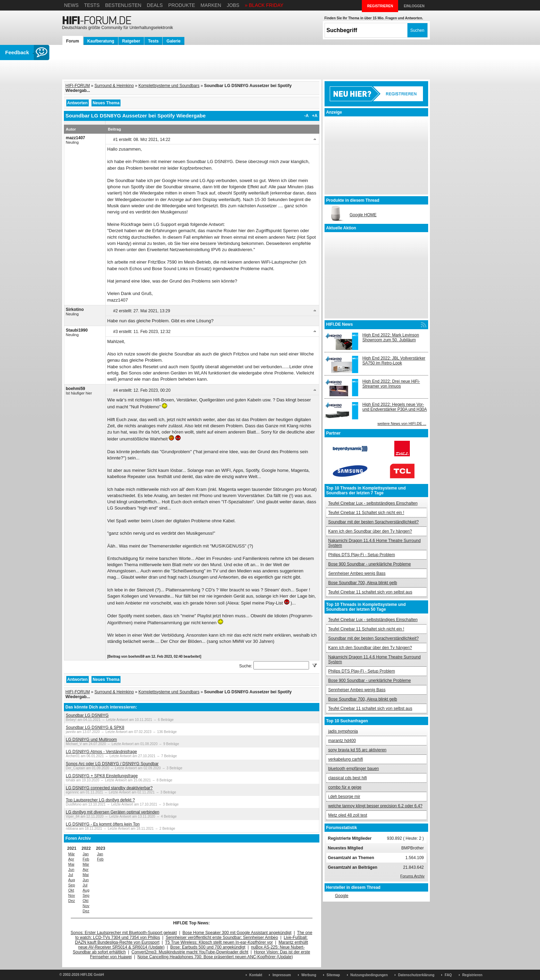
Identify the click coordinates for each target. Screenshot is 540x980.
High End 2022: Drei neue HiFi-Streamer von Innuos (391, 384)
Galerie (173, 41)
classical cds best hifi (348, 778)
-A (306, 116)
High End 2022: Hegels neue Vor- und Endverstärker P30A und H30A (395, 407)
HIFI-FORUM (78, 86)
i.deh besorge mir (344, 797)
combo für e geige (345, 787)
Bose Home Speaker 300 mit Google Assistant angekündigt (237, 933)
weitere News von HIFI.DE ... (402, 424)
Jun (71, 869)
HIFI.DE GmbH (92, 975)
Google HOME (363, 215)
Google (342, 896)
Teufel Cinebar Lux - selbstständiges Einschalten (373, 503)
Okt (71, 890)
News (71, 5)
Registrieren (472, 975)
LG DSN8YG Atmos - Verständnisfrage (102, 752)
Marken (211, 5)
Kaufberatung (101, 41)
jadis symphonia (343, 731)
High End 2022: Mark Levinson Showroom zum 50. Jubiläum (391, 337)
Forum (73, 41)
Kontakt (256, 975)
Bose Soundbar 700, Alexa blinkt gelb (363, 583)
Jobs (233, 5)
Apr (71, 859)
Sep (72, 885)
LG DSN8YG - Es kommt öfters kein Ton (103, 824)
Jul (71, 875)
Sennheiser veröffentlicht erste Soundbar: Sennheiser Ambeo (222, 938)
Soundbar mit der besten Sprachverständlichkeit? (374, 522)
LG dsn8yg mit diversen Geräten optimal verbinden (113, 812)
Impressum (282, 975)
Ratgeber (131, 41)
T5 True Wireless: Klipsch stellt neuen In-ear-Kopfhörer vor (219, 942)
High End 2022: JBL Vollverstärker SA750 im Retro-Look (394, 361)
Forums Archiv (412, 876)
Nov (72, 895)
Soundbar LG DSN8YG (87, 715)
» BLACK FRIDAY (264, 5)
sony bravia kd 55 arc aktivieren (358, 750)
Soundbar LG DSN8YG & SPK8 (95, 727)
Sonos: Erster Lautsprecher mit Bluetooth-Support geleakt (124, 933)
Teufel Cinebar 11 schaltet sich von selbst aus (370, 592)
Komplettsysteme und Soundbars (169, 86)
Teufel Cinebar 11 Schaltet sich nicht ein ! (366, 513)
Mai (71, 864)
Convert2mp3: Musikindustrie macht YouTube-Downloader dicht (190, 952)
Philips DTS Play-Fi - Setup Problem (362, 555)
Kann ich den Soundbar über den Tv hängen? (370, 531)
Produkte (182, 5)
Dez (72, 901)
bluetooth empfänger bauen (354, 769)
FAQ (448, 975)
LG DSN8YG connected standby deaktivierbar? (109, 788)
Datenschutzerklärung (416, 975)
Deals (155, 5)
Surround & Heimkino (114, 86)
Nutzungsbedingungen (369, 975)
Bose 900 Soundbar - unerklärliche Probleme (370, 564)
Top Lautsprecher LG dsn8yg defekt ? (100, 800)
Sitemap (333, 975)
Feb (86, 859)
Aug (72, 880)
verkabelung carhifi (346, 759)
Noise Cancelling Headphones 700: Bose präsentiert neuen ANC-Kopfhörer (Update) (215, 957)
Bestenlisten (123, 5)
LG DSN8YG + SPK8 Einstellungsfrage (102, 776)
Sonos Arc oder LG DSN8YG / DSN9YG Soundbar (112, 764)
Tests (92, 5)
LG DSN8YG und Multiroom (91, 740)
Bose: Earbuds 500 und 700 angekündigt (208, 947)
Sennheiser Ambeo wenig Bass (357, 573)
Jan (86, 854)
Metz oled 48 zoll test (348, 815)
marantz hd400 (342, 741)
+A (315, 116)
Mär (72, 854)
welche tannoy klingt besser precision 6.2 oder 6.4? (375, 806)
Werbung (309, 975)
